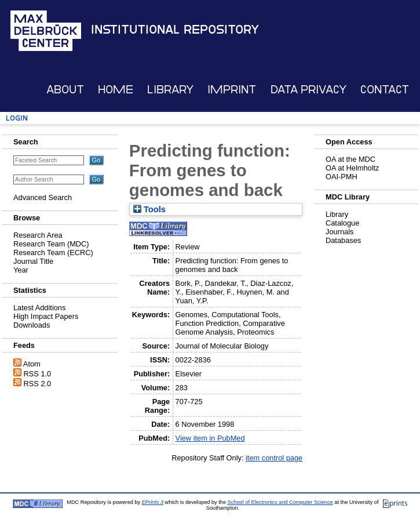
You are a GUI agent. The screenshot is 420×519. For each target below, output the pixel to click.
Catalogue (342, 223)
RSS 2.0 (38, 384)
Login (17, 118)
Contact (385, 90)
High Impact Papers (46, 316)
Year (21, 270)
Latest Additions (39, 308)
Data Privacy (308, 90)
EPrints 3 (153, 502)
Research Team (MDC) (51, 244)
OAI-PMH (342, 177)
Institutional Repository (175, 30)
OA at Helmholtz (352, 168)
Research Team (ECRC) (53, 253)
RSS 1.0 (38, 374)
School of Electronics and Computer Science (280, 502)
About (65, 90)
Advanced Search (43, 197)
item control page (274, 458)
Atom (32, 364)
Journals (339, 232)
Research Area (38, 235)
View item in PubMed (210, 438)
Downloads (32, 325)
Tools (149, 209)
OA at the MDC (350, 159)
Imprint (232, 90)
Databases (343, 240)
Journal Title (33, 261)
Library (170, 90)
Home (116, 90)
